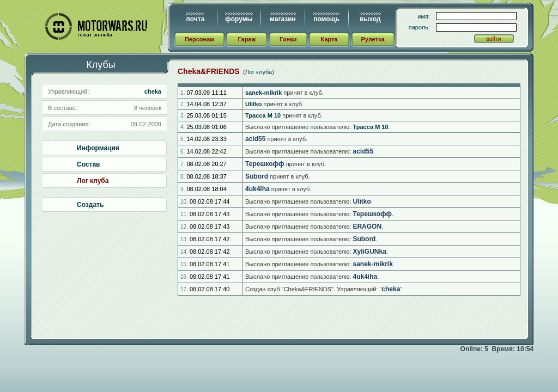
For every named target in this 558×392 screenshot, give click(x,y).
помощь (326, 19)
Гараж (247, 39)
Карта (329, 39)
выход (370, 19)
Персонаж (199, 39)
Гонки (288, 39)
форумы (239, 19)
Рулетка (372, 39)
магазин (283, 19)
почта (196, 19)
